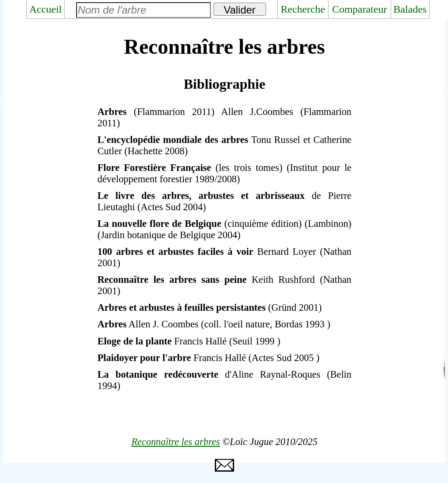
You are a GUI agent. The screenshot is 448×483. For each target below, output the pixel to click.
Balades (410, 9)
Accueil (46, 9)
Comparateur (359, 9)
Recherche (303, 9)
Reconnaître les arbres (175, 442)
